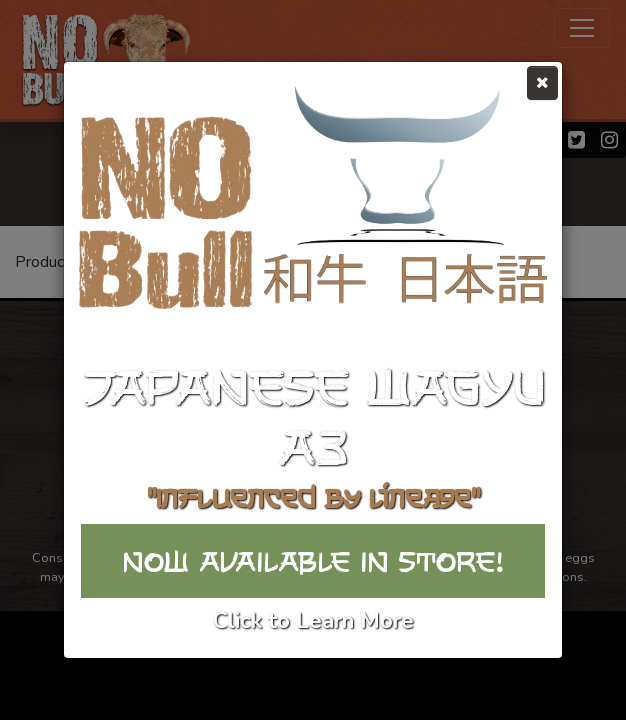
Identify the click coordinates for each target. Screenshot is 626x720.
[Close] (542, 83)
